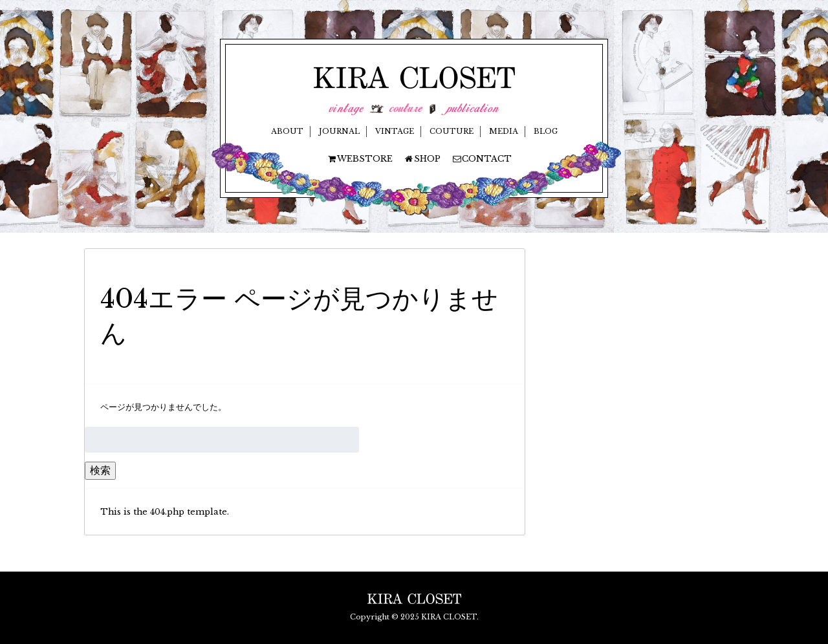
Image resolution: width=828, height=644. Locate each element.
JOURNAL (339, 131)
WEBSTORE (360, 159)
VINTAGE (395, 131)
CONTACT (482, 159)
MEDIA (504, 131)
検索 (100, 470)
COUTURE (452, 131)
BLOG (546, 131)
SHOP (422, 159)
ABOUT (287, 131)
